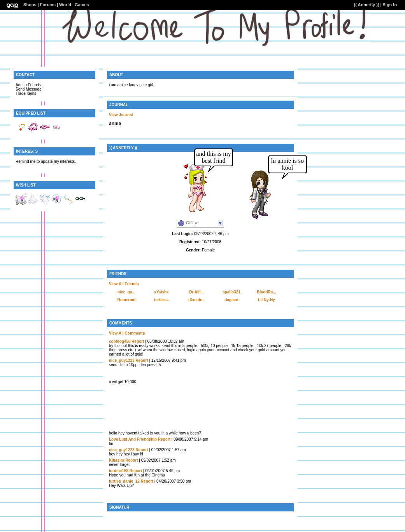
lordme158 (119, 471)
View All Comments (127, 333)
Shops (30, 5)
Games (82, 5)
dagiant (231, 300)
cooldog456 (120, 341)
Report (138, 341)
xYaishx (161, 292)
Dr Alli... (196, 292)
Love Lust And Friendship (133, 439)
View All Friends (124, 284)
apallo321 (231, 292)
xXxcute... (197, 300)
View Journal (121, 115)
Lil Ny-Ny (266, 300)
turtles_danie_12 (124, 481)
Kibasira (117, 460)
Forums (48, 5)
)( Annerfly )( (367, 5)
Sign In (390, 5)
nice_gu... (126, 292)
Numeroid (127, 300)
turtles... (162, 300)
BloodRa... (266, 292)
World (65, 5)
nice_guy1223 (122, 360)
